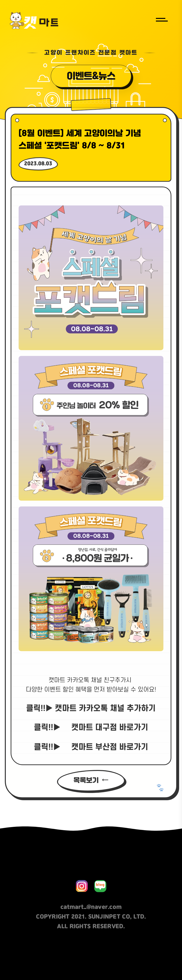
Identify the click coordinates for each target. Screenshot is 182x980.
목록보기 (86, 781)
